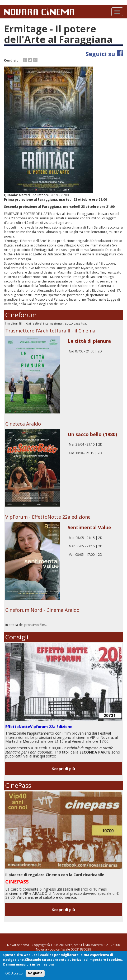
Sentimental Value (89, 527)
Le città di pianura (89, 341)
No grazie (35, 973)
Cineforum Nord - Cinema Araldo (42, 610)
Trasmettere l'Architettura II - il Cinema (50, 331)
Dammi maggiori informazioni (29, 965)
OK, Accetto (14, 974)
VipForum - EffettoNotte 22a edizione (48, 517)
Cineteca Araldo (23, 424)
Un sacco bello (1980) (92, 434)
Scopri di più (63, 769)
